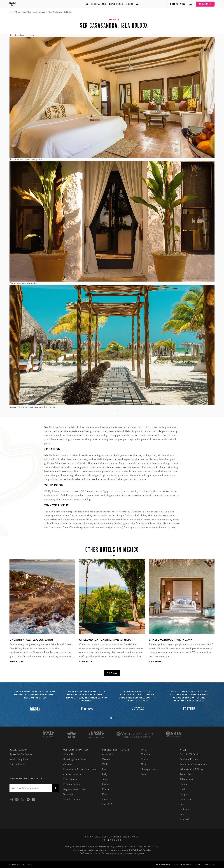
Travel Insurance (73, 799)
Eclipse (184, 794)
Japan (105, 779)
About (130, 4)
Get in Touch (17, 764)
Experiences (116, 4)
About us (69, 754)
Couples (146, 754)
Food (182, 804)
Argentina (108, 754)
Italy (105, 774)
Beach (183, 784)
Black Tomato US (205, 865)
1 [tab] (111, 718)
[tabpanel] (110, 614)
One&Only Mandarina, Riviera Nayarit (107, 640)
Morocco (107, 789)
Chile (105, 764)
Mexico (45, 12)
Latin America (34, 12)
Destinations (98, 4)
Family (145, 759)
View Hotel (16, 662)
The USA (107, 804)
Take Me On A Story (192, 769)
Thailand (107, 799)
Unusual (184, 819)
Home (12, 12)
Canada (106, 759)
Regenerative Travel (75, 789)
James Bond (187, 774)
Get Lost (185, 809)
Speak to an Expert (21, 754)
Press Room (70, 779)
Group (145, 764)
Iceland (106, 769)
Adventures (186, 779)
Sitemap (68, 794)
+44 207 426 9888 (176, 4)
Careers (68, 764)
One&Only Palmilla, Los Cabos (32, 640)
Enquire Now (205, 4)
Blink (183, 789)
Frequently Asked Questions (80, 769)
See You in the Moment (194, 764)
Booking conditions (75, 759)
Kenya (106, 784)
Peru (105, 794)
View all (112, 673)
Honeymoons (148, 769)
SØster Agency (183, 865)
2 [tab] (114, 718)
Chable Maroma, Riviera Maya (171, 640)
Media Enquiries (19, 759)
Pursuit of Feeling (190, 754)
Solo (143, 774)
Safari (183, 814)
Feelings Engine (189, 759)
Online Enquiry (72, 774)
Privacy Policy (72, 784)
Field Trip (185, 799)
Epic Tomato (163, 865)
